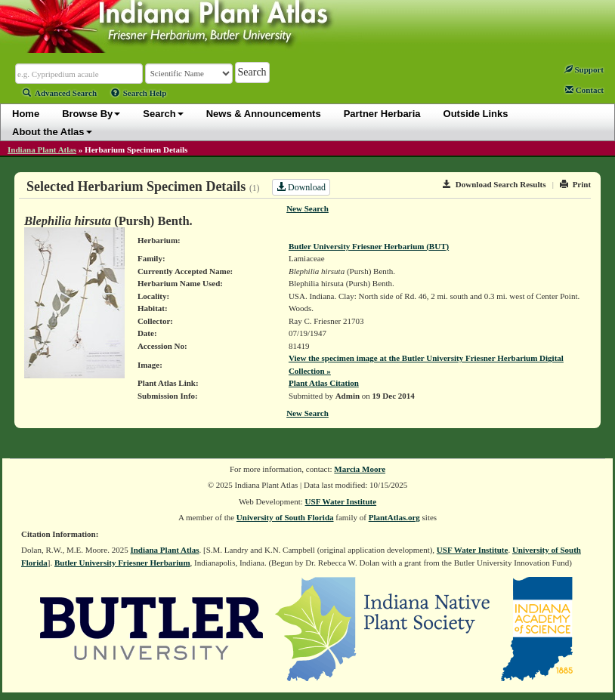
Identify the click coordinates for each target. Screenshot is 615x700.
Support (584, 69)
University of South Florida (285, 517)
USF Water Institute (341, 501)
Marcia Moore (360, 469)
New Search (307, 208)
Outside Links (476, 114)
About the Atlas (52, 132)
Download (301, 187)
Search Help (139, 93)
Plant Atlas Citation (324, 383)
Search (163, 114)
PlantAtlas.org (394, 517)
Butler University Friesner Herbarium (122, 563)
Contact (584, 90)
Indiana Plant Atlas (42, 150)
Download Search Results (494, 184)
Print (575, 184)
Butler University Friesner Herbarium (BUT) (369, 246)
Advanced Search (60, 93)
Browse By (91, 114)
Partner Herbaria (382, 114)
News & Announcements (264, 114)
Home (26, 114)
